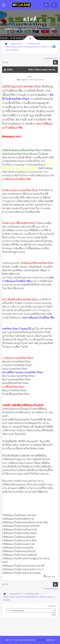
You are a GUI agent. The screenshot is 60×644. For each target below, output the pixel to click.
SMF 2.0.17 (9, 640)
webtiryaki (50, 640)
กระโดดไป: (52, 606)
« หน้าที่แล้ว (48, 58)
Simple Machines (30, 640)
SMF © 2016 (19, 640)
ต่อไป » (55, 58)
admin (30, 77)
